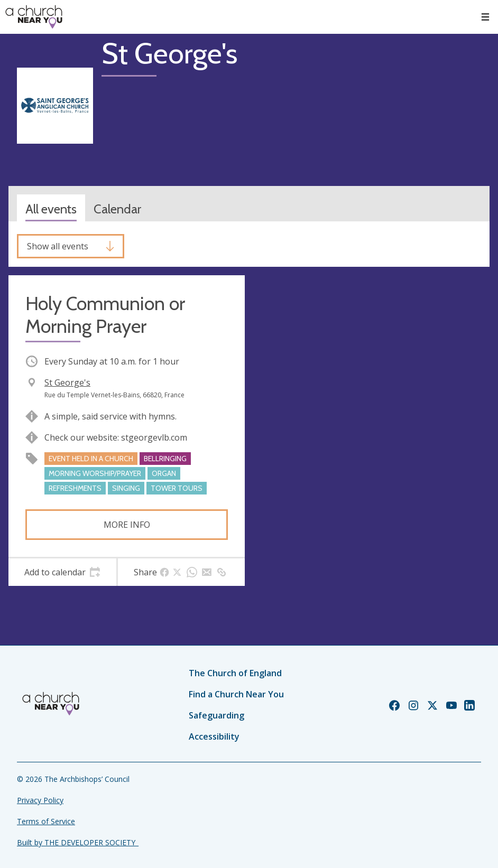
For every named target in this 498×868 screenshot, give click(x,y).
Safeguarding (216, 715)
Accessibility (214, 736)
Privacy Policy (40, 800)
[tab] (62, 572)
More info (127, 525)
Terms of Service (46, 821)
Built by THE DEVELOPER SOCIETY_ (78, 842)
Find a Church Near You (236, 694)
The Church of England (235, 673)
